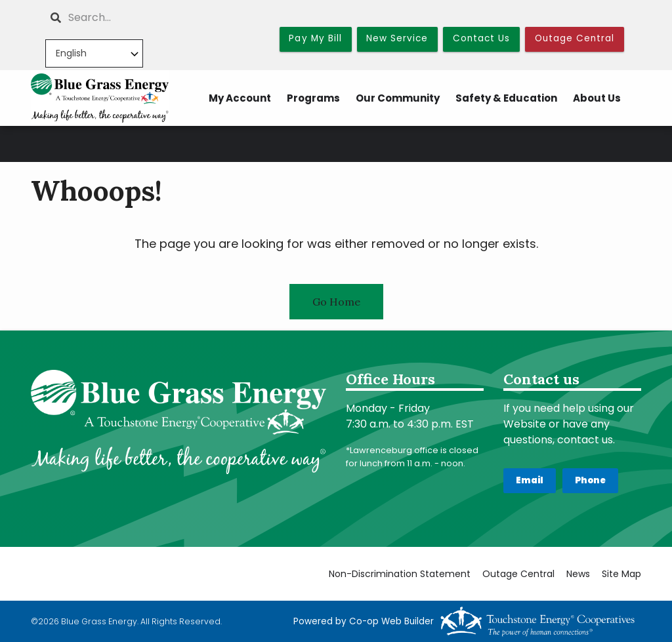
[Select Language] (94, 53)
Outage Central (518, 574)
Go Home (336, 302)
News (578, 574)
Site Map (621, 574)
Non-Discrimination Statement (400, 574)
